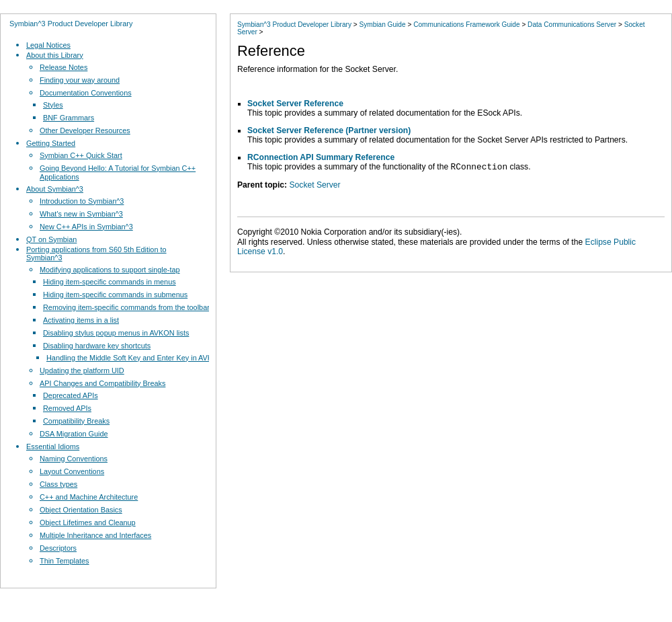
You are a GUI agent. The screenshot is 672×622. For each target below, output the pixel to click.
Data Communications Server (572, 25)
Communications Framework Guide (466, 25)
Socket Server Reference (295, 104)
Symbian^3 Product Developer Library (71, 24)
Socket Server (314, 187)
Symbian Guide (382, 25)
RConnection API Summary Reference (321, 157)
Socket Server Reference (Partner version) (329, 130)
